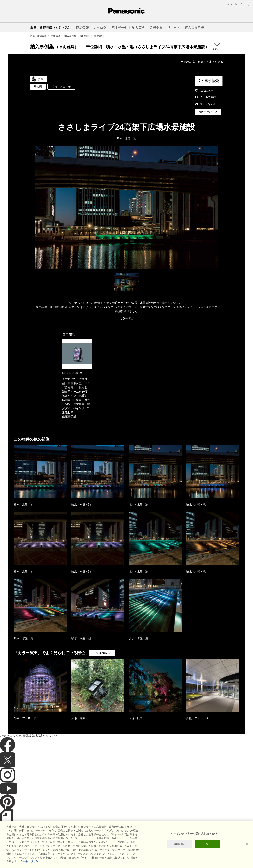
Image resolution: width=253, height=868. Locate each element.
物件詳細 (85, 36)
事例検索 (212, 81)
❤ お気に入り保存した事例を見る (202, 62)
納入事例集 (70, 36)
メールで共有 (208, 97)
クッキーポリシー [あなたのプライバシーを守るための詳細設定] (30, 861)
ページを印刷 (208, 104)
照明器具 (56, 36)
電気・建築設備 (38, 36)
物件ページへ (206, 112)
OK (208, 844)
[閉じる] (247, 844)
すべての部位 (100, 653)
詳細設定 (180, 844)
